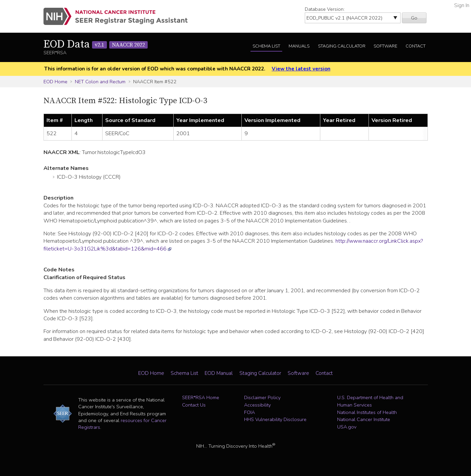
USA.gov (347, 427)
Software (385, 46)
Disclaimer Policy (262, 397)
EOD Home (55, 82)
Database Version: (325, 9)
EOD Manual (219, 373)
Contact (416, 46)
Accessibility (257, 405)
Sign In (462, 5)
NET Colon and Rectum (100, 82)
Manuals (299, 46)
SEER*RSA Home (201, 397)
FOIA (249, 412)
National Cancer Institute (364, 419)
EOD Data (96, 44)
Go (414, 18)
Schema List (266, 46)
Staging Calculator (342, 46)
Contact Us (194, 405)
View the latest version (301, 69)
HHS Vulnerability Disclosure (275, 419)
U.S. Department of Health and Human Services (370, 401)
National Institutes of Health (367, 412)
